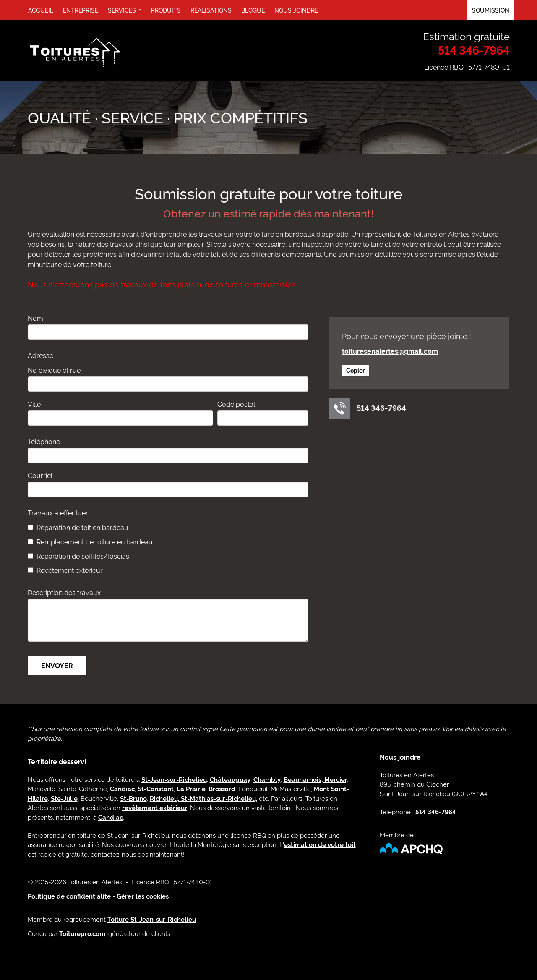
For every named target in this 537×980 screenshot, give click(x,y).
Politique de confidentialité (69, 896)
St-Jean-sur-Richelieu (174, 779)
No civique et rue (54, 370)
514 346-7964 (474, 50)
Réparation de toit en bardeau (82, 527)
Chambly (267, 779)
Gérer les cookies (143, 896)
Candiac (122, 788)
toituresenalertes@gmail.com (390, 351)
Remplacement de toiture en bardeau (95, 541)
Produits (166, 10)
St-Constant (156, 788)
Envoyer (57, 665)
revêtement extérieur (155, 807)
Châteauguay (230, 779)
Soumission (491, 10)
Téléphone (44, 441)
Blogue (253, 10)
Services (127, 13)
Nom (35, 318)
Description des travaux (64, 592)
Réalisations (211, 10)
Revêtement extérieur (70, 570)
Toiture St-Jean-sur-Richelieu (152, 919)
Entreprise (81, 10)
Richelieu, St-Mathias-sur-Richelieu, (203, 798)
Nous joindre (296, 10)
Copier (355, 370)
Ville (34, 404)
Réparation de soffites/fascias (83, 556)
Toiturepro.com (82, 933)
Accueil (41, 10)
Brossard (222, 788)
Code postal (236, 404)
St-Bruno (133, 798)
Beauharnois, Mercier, (316, 779)
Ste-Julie (64, 798)
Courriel (40, 475)
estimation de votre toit (320, 844)
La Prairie (191, 788)
